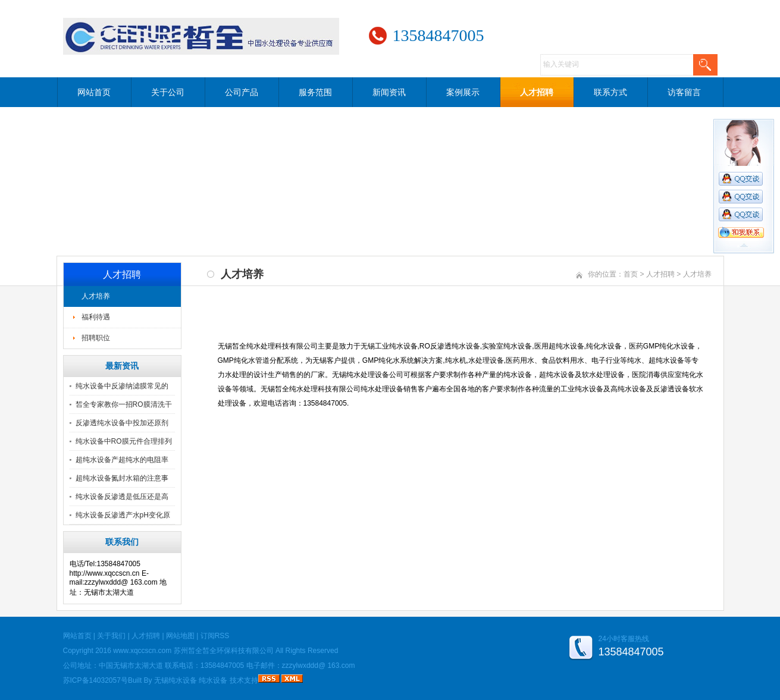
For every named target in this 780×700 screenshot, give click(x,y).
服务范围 (315, 92)
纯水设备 (213, 680)
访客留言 (684, 92)
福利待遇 (96, 317)
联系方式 (610, 92)
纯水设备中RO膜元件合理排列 (124, 441)
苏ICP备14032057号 (95, 680)
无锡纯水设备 (176, 680)
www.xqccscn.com (142, 651)
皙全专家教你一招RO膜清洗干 (124, 404)
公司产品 (242, 92)
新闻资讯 (389, 92)
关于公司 (168, 92)
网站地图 (180, 636)
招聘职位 (96, 338)
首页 (631, 274)
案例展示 (463, 92)
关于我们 (111, 636)
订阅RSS (215, 636)
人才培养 (96, 296)
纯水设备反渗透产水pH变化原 (123, 515)
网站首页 (94, 92)
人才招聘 (537, 92)
